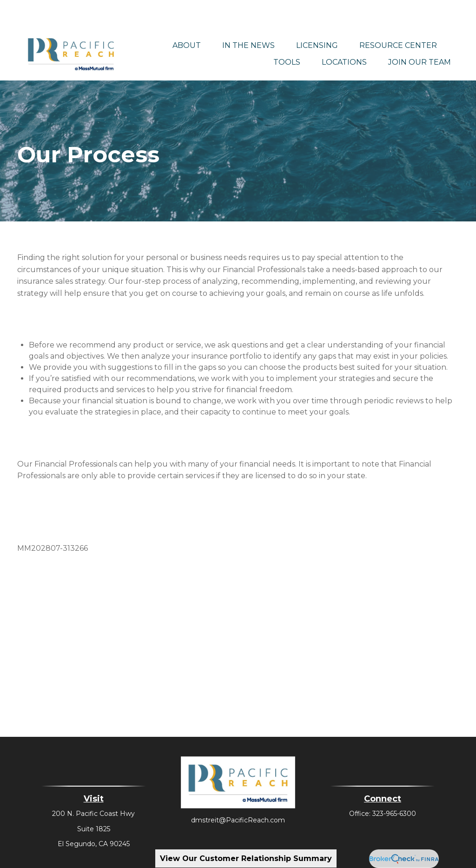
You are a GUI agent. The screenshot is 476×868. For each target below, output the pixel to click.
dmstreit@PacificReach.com (238, 794)
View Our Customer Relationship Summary (246, 858)
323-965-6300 (394, 787)
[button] (187, 19)
